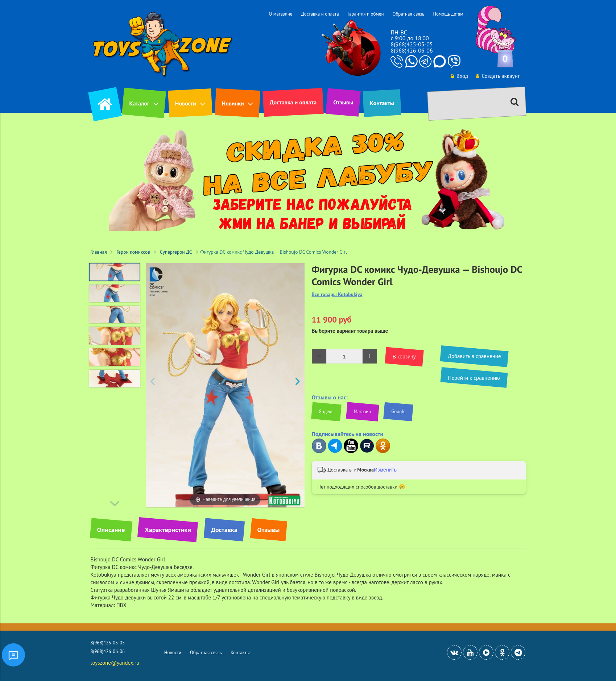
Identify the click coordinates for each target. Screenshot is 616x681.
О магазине (280, 14)
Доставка (224, 530)
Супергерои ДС (176, 252)
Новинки (233, 103)
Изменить (385, 470)
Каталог (139, 103)
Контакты (382, 103)
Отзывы (343, 102)
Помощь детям (448, 14)
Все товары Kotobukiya (337, 294)
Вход (459, 76)
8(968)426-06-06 (412, 50)
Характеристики (168, 530)
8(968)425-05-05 (412, 44)
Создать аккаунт (497, 76)
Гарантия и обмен (366, 14)
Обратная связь (408, 14)
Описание (111, 530)
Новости (186, 103)
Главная (99, 252)
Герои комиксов (134, 252)
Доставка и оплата (320, 14)
